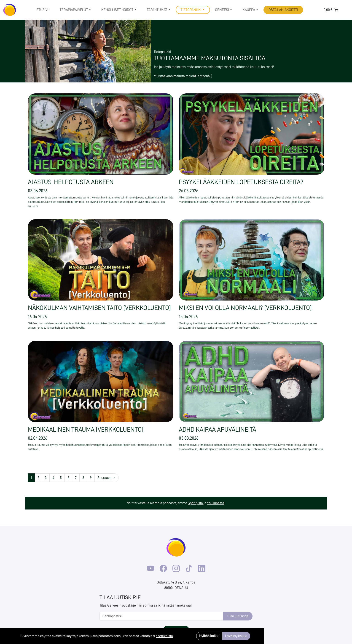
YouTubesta (216, 503)
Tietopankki (193, 10)
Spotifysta (195, 503)
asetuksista (164, 636)
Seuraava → (107, 478)
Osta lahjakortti (283, 10)
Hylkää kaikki (209, 636)
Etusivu (43, 10)
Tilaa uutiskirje (238, 616)
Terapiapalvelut (75, 10)
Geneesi (224, 10)
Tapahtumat (159, 10)
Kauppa (250, 10)
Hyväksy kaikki (236, 636)
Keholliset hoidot (119, 10)
